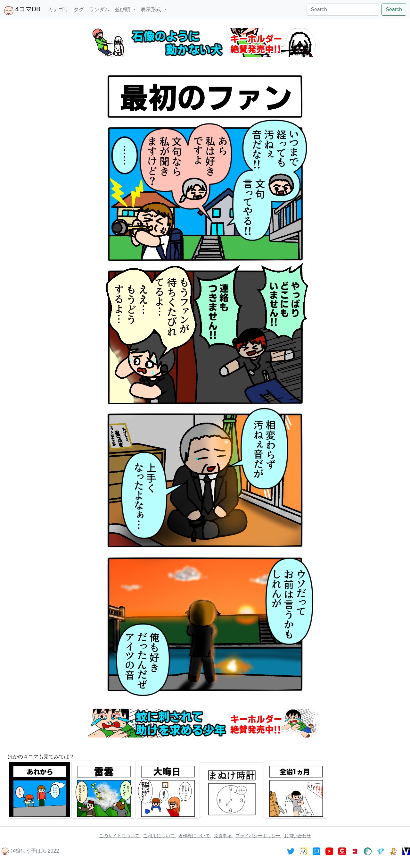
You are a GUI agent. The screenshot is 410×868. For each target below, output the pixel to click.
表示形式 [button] (152, 9)
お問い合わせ (298, 836)
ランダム (99, 9)
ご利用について (160, 836)
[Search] (343, 10)
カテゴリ (58, 9)
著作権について (195, 836)
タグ (79, 9)
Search (394, 9)
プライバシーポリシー (258, 836)
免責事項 (223, 836)
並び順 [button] (123, 9)
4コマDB (22, 10)
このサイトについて (120, 836)
